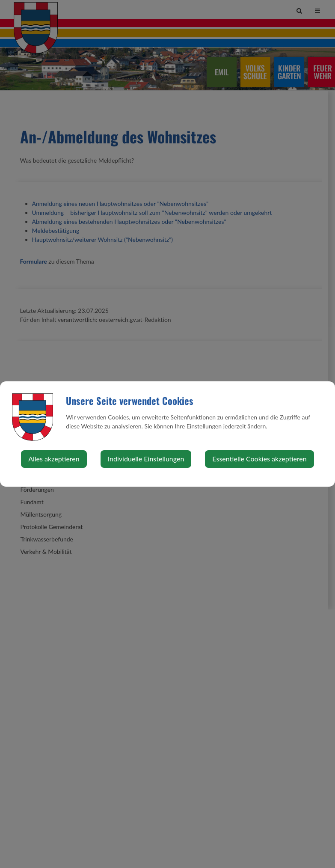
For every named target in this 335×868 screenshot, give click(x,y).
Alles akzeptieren (54, 459)
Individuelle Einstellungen (146, 459)
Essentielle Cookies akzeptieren (259, 459)
